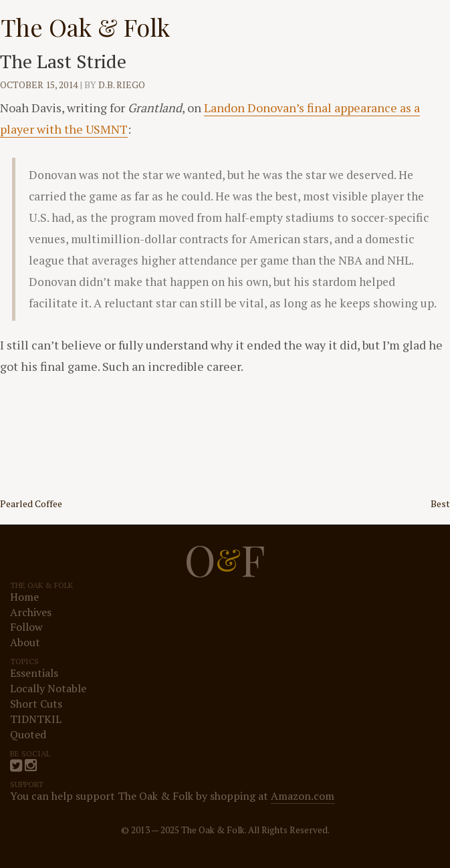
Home (24, 597)
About (25, 642)
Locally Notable (48, 688)
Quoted (28, 734)
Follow (26, 627)
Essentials (34, 673)
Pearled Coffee (31, 503)
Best (440, 503)
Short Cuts (36, 704)
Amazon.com (303, 796)
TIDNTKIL (36, 719)
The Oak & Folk (85, 27)
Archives (31, 612)
